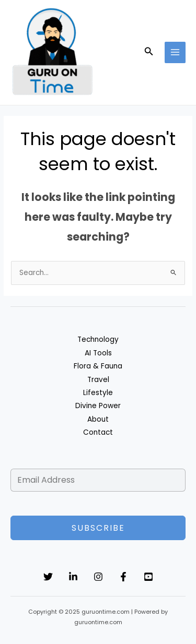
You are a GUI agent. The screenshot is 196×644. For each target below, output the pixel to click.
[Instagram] (98, 577)
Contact (98, 432)
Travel (98, 380)
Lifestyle (98, 393)
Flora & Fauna (98, 366)
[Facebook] (123, 577)
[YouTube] (148, 577)
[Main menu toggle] (175, 52)
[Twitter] (48, 577)
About (98, 419)
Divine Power (98, 406)
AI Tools (98, 353)
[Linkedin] (73, 577)
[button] (149, 52)
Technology (98, 339)
